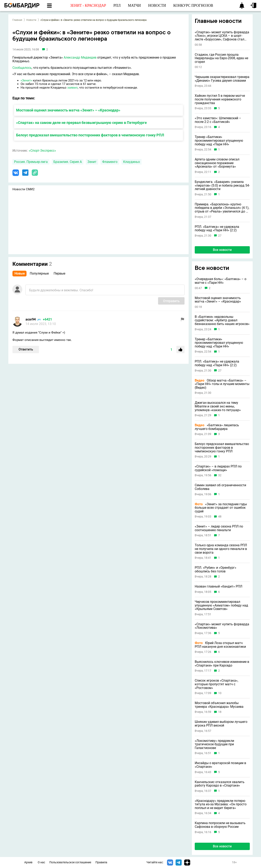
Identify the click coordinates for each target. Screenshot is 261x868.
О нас (41, 862)
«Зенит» (26, 80)
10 (220, 693)
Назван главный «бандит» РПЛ (218, 586)
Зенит (92, 162)
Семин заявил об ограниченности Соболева (220, 487)
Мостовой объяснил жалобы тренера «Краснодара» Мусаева (219, 705)
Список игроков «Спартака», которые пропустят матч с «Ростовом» (216, 684)
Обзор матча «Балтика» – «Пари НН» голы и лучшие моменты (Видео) (222, 384)
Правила (101, 862)
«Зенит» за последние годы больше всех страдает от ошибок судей (221, 508)
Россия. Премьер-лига (31, 162)
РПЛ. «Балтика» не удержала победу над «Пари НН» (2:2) (217, 229)
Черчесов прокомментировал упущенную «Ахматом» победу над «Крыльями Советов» (221, 605)
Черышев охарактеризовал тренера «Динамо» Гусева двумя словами (222, 79)
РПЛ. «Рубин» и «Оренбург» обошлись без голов (216, 569)
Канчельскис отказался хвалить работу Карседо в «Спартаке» (220, 784)
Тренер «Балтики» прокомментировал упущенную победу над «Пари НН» (219, 141)
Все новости (222, 250)
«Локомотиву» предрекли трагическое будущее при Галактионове (214, 744)
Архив (28, 862)
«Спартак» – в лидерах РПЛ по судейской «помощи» (218, 468)
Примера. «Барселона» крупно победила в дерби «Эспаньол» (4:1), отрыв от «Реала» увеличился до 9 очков (222, 208)
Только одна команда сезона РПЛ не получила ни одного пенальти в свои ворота (221, 549)
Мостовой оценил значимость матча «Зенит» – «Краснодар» (68, 110)
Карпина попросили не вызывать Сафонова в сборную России (220, 825)
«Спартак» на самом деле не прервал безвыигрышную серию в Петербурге (81, 123)
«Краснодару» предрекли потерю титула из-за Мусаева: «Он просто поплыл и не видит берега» (221, 804)
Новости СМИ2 (23, 189)
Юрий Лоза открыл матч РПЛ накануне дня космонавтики (220, 645)
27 (220, 236)
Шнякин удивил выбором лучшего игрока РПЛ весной (221, 724)
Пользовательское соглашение (70, 862)
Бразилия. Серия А (68, 162)
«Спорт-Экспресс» (42, 151)
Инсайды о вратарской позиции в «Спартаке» (220, 765)
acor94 (31, 319)
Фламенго (110, 162)
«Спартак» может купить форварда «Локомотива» (222, 626)
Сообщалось (22, 68)
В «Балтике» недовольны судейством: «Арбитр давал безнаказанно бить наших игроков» (222, 320)
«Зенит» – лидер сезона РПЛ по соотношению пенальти (219, 528)
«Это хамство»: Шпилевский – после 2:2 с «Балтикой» (218, 120)
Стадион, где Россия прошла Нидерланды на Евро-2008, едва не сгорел (221, 58)
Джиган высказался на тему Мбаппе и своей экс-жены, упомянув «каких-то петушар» (218, 406)
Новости (31, 20)
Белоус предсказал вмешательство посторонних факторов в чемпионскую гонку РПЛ (90, 135)
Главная (17, 20)
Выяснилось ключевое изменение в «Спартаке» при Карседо (222, 664)
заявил (72, 88)
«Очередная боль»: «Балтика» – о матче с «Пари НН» (221, 281)
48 (220, 517)
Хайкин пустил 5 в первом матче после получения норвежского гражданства (220, 99)
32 (220, 475)
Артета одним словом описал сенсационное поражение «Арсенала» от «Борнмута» (217, 163)
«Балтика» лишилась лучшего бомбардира (217, 427)
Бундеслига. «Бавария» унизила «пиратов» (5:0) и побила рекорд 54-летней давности (222, 185)
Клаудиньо (132, 162)
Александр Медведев (80, 57)
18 (220, 712)
